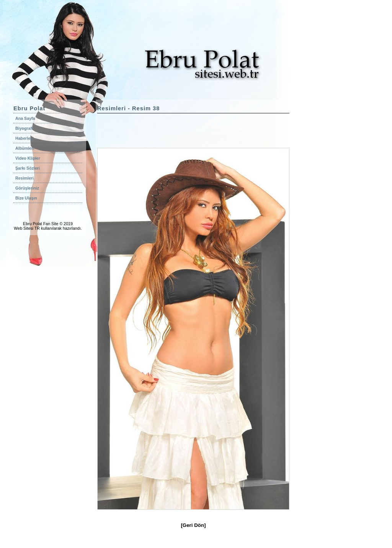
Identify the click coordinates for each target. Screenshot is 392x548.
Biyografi (24, 128)
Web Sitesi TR (27, 228)
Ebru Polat (33, 224)
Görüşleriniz (27, 188)
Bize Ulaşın (26, 198)
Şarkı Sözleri (28, 168)
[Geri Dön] (193, 525)
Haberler (24, 138)
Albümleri (25, 148)
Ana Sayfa (25, 118)
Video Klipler (28, 158)
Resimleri (24, 178)
